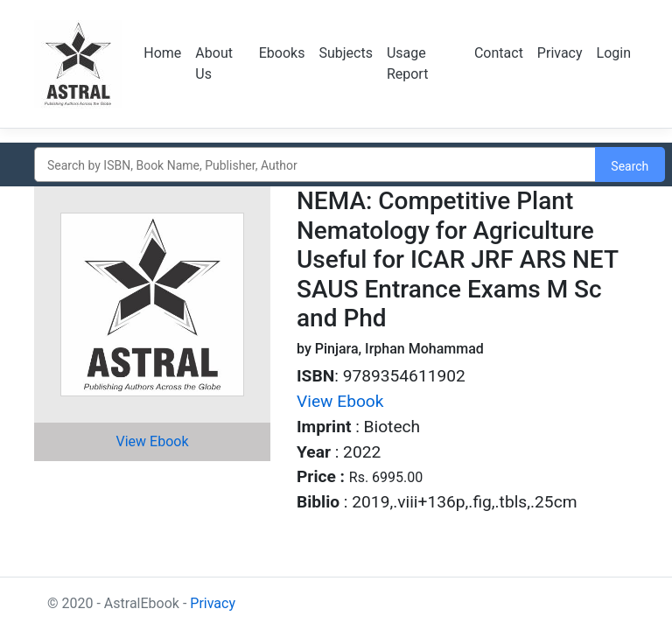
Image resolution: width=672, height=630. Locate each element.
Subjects (345, 53)
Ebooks (282, 53)
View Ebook (153, 441)
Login (614, 53)
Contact (499, 53)
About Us (214, 63)
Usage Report (408, 63)
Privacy (560, 53)
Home (162, 53)
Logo (78, 64)
